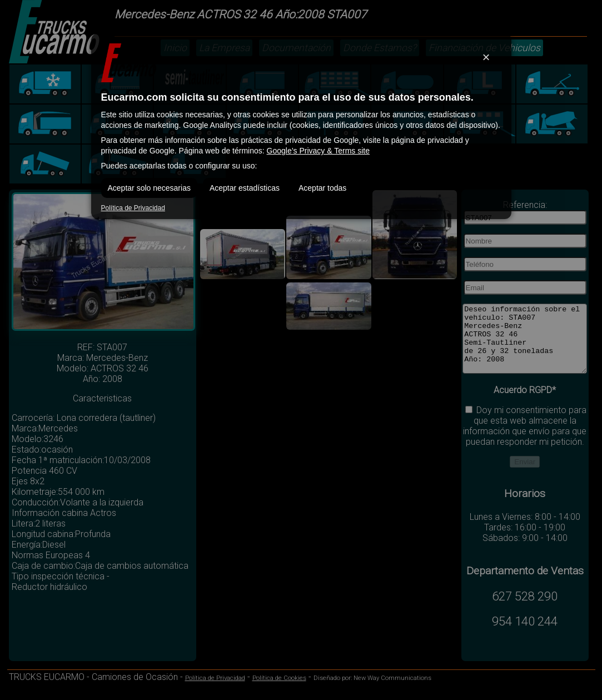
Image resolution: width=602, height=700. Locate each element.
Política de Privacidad (133, 208)
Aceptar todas (322, 188)
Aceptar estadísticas (245, 188)
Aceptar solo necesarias (149, 188)
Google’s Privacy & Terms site (318, 151)
